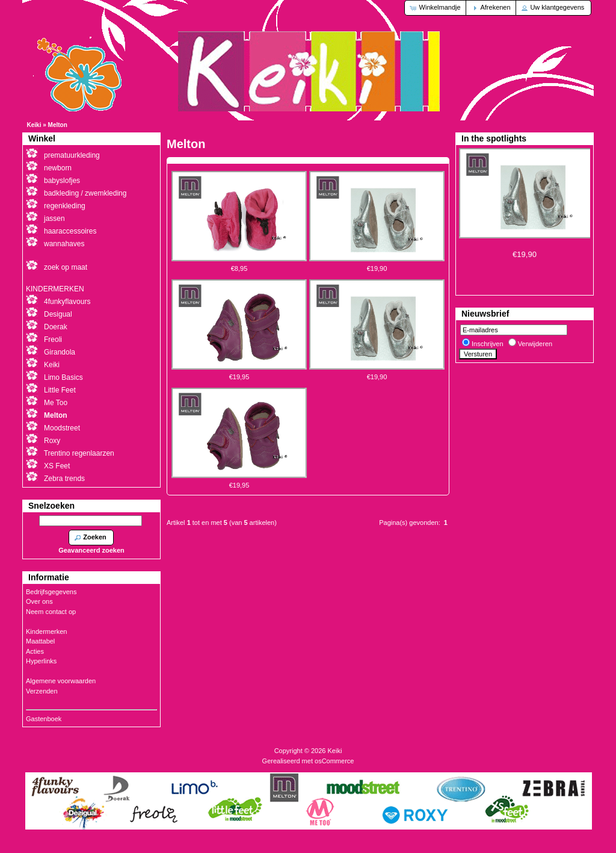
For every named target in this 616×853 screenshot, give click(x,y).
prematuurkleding (72, 155)
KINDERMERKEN (55, 289)
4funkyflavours (67, 302)
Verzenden (42, 691)
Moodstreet (62, 428)
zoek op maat (66, 267)
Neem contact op (51, 612)
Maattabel (40, 641)
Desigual (58, 314)
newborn (58, 168)
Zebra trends (64, 479)
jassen (54, 219)
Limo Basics (63, 377)
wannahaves (64, 244)
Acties (35, 651)
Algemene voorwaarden (61, 681)
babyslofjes (62, 181)
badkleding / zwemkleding (85, 193)
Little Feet (60, 390)
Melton (58, 125)
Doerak (56, 327)
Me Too (56, 403)
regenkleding (65, 206)
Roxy (52, 441)
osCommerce (334, 761)
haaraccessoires (70, 231)
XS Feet (57, 466)
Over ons (39, 601)
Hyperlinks (41, 661)
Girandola (60, 352)
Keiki (34, 125)
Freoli (53, 340)
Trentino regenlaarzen (79, 453)
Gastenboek (44, 719)
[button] (436, 8)
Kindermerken (46, 631)
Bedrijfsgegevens (51, 592)
